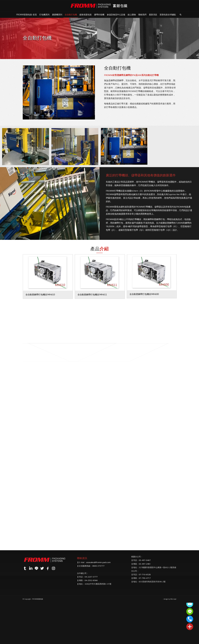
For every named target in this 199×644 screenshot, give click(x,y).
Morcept (173, 599)
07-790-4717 (145, 578)
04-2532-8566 (91, 580)
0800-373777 (98, 566)
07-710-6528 (145, 574)
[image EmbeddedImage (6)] (27, 148)
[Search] (181, 15)
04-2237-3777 (91, 577)
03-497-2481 (145, 564)
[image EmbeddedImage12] (76, 148)
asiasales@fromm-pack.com (98, 562)
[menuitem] (27, 15)
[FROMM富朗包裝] (99, 6)
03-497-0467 (145, 560)
